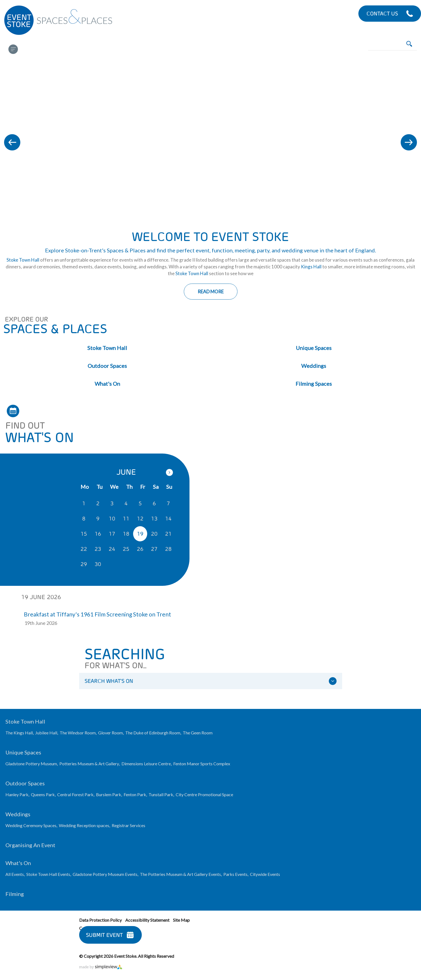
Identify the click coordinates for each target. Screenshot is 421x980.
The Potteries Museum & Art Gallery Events (180, 874)
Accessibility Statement (147, 920)
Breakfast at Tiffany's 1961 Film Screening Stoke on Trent (97, 614)
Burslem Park (109, 794)
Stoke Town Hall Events (48, 874)
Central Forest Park (75, 794)
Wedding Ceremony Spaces (31, 825)
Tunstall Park (161, 794)
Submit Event (104, 935)
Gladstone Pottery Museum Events (105, 874)
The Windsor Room (78, 733)
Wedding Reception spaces (84, 825)
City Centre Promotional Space (204, 794)
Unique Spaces (314, 348)
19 (140, 534)
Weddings (314, 366)
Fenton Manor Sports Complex (202, 764)
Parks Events (235, 874)
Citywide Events (265, 874)
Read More (211, 292)
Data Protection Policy (100, 920)
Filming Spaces (314, 384)
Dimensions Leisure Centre (146, 764)
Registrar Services (128, 825)
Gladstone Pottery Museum (31, 764)
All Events (15, 874)
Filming (15, 894)
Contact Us (382, 13)
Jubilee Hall (46, 733)
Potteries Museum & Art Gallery (89, 764)
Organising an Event (30, 845)
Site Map (181, 920)
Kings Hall (311, 267)
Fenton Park (135, 794)
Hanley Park (17, 794)
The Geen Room (198, 733)
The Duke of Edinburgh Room (153, 733)
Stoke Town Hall (23, 260)
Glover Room (110, 733)
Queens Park (43, 794)
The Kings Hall (19, 733)
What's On (107, 384)
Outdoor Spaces (107, 366)
